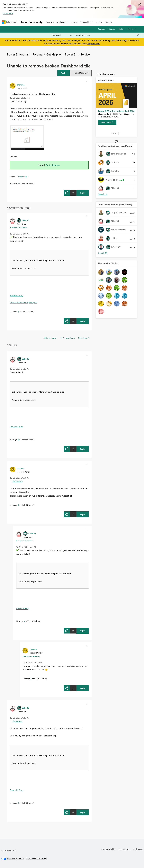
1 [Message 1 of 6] (18, 183)
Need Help (23, 177)
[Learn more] (107, 122)
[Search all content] (107, 35)
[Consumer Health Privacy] (37, 859)
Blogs (98, 22)
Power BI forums (18, 54)
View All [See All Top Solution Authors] (103, 194)
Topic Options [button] (80, 73)
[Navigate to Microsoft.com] (10, 22)
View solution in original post (24, 303)
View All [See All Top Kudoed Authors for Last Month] (103, 253)
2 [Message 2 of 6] (18, 803)
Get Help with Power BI (61, 54)
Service (85, 54)
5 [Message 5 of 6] (31, 679)
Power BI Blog (17, 295)
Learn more (8, 14)
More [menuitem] (107, 22)
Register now (94, 44)
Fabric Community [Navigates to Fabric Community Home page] (32, 22)
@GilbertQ (18, 481)
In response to (18, 227)
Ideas (73, 22)
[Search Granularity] (62, 35)
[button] (63, 73)
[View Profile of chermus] (21, 85)
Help (121, 29)
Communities (85, 22)
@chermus (18, 721)
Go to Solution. (53, 165)
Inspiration (61, 22)
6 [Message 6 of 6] (18, 439)
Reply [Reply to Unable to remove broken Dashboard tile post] (82, 193)
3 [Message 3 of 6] (18, 505)
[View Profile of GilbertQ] (26, 220)
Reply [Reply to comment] (82, 321)
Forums (49, 22)
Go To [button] (130, 29)
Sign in (112, 29)
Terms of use (124, 849)
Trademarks (138, 849)
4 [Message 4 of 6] (18, 312)
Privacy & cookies (108, 849)
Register (102, 29)
